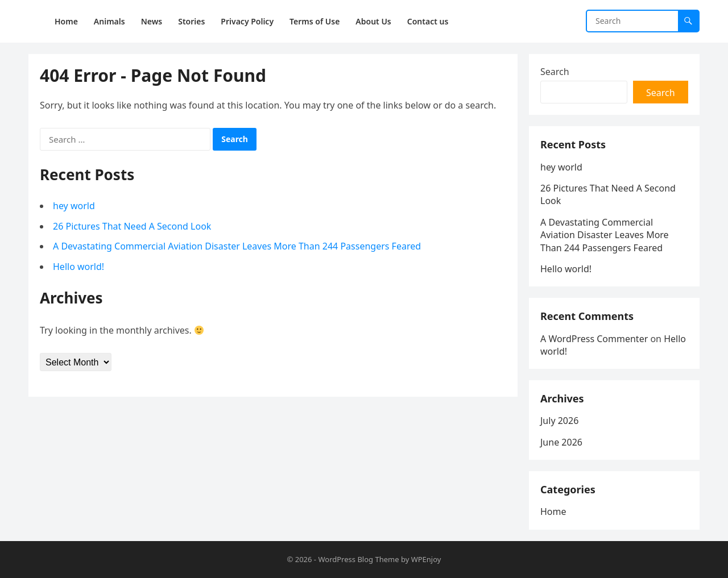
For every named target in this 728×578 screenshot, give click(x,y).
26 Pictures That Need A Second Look (132, 226)
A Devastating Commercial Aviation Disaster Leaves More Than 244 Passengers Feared (237, 246)
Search (555, 72)
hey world (74, 206)
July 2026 (559, 421)
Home (553, 512)
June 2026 (561, 442)
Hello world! (78, 267)
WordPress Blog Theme (358, 559)
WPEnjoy (426, 559)
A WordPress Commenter (594, 339)
